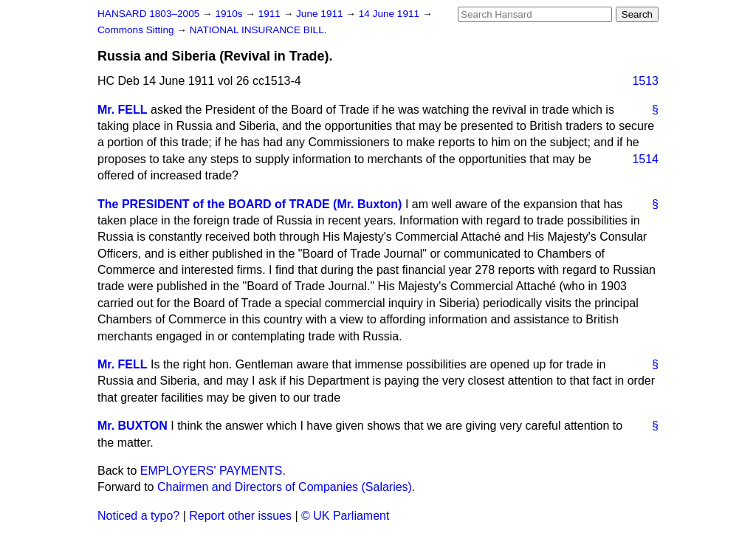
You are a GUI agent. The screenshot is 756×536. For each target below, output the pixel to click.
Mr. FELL (123, 110)
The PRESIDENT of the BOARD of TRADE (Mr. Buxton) (250, 204)
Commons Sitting (137, 30)
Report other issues (240, 516)
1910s (230, 14)
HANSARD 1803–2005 (148, 14)
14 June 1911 (391, 14)
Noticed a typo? (138, 516)
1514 (645, 159)
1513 (645, 81)
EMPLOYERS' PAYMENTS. (213, 471)
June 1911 (321, 14)
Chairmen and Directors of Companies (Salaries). (286, 487)
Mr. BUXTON (133, 426)
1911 (271, 14)
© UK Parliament (345, 516)
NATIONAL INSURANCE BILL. (258, 30)
